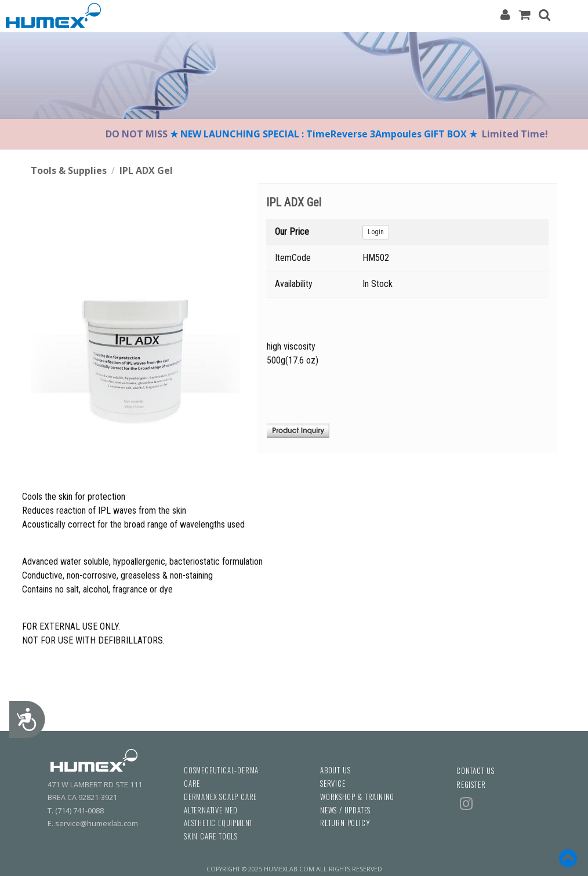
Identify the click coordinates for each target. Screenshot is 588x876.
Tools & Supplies (69, 170)
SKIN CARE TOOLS (211, 836)
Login (376, 232)
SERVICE (333, 784)
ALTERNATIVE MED (211, 810)
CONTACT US (476, 771)
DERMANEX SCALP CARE (220, 797)
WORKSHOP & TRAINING (357, 797)
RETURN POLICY (345, 823)
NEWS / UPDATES (345, 810)
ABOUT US (335, 770)
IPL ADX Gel (146, 170)
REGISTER (471, 785)
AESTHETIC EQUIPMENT (218, 823)
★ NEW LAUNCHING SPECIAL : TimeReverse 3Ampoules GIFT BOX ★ (325, 134)
